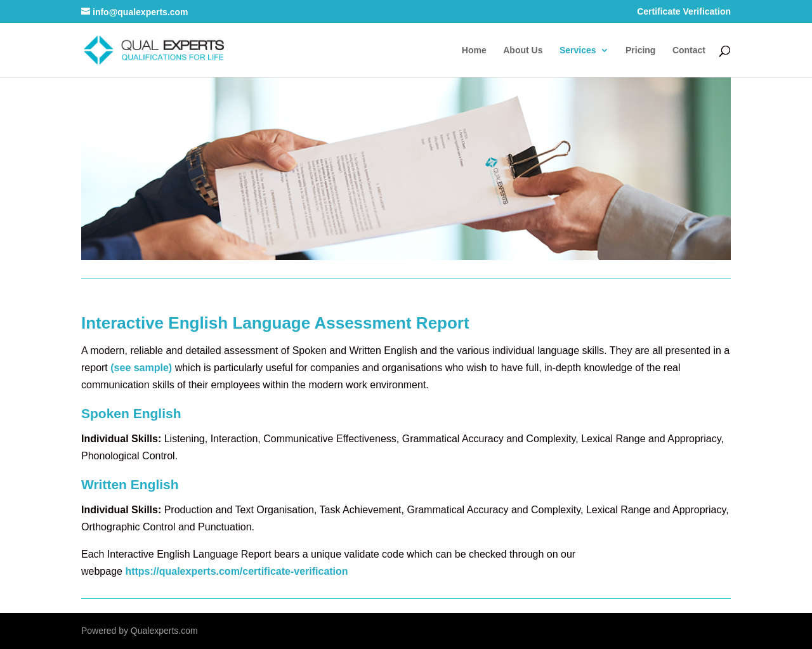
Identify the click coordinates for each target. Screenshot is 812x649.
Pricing (640, 50)
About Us (523, 50)
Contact (689, 50)
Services (578, 50)
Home (474, 50)
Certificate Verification (684, 12)
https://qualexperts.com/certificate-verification (236, 571)
